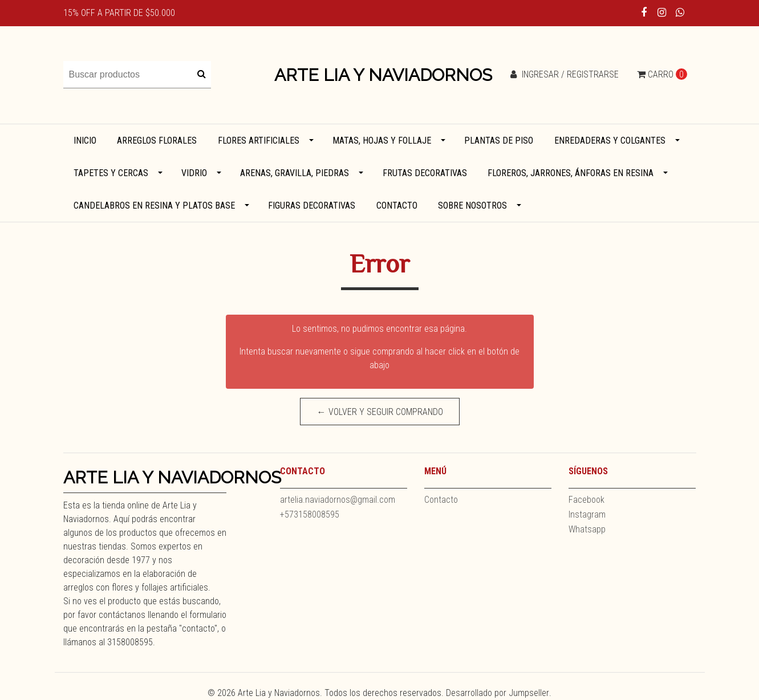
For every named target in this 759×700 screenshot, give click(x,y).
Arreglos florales (157, 141)
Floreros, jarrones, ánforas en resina (571, 173)
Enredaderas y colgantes (610, 141)
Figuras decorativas (312, 205)
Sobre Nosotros (472, 205)
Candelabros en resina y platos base (154, 205)
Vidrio (194, 173)
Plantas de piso (499, 141)
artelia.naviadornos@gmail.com (338, 500)
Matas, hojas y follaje (382, 141)
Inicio (85, 141)
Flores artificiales (259, 141)
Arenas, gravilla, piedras (295, 173)
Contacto (397, 205)
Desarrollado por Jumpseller (498, 693)
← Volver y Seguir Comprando (379, 412)
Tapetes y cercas (111, 173)
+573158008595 (310, 514)
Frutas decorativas (425, 173)
